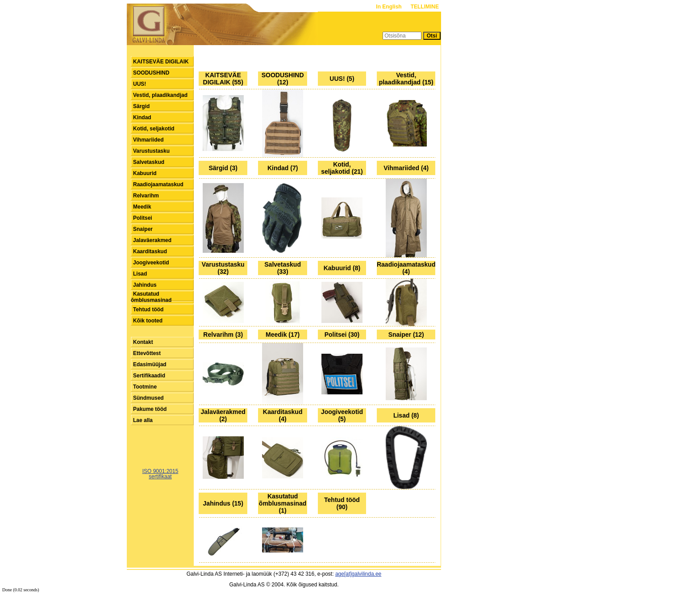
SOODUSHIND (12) (283, 79)
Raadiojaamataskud (158, 184)
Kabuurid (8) (342, 268)
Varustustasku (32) (223, 268)
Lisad (140, 274)
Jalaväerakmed (152, 240)
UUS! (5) (342, 79)
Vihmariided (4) (406, 168)
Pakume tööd (150, 409)
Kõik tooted (148, 321)
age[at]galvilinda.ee (358, 574)
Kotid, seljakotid (154, 129)
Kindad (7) (283, 168)
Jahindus (145, 285)
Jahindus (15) (223, 503)
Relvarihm (146, 196)
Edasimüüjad (150, 364)
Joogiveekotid (151, 263)
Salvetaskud (149, 162)
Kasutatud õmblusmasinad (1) (283, 503)
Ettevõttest (147, 353)
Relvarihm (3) (223, 335)
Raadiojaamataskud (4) (406, 268)
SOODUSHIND (151, 73)
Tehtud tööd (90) (342, 503)
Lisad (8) (406, 415)
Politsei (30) (342, 335)
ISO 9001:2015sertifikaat (160, 474)
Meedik (142, 207)
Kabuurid (145, 173)
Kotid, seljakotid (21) (342, 168)
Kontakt (143, 342)
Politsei (143, 218)
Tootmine (145, 387)
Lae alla (143, 420)
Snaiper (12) (406, 335)
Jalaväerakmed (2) (223, 415)
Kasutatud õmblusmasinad (151, 297)
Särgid (141, 106)
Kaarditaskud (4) (283, 415)
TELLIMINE (425, 7)
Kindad (142, 117)
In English (390, 7)
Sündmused (148, 398)
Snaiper (143, 229)
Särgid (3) (223, 168)
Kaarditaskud (150, 251)
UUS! (140, 84)
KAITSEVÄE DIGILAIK (161, 62)
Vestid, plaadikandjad (160, 95)
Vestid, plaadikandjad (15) (406, 79)
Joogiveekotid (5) (342, 415)
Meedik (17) (283, 335)
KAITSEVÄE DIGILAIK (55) (223, 79)
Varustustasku (151, 151)
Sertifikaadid (149, 376)
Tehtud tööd (148, 310)
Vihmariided (148, 140)
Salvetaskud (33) (283, 268)
